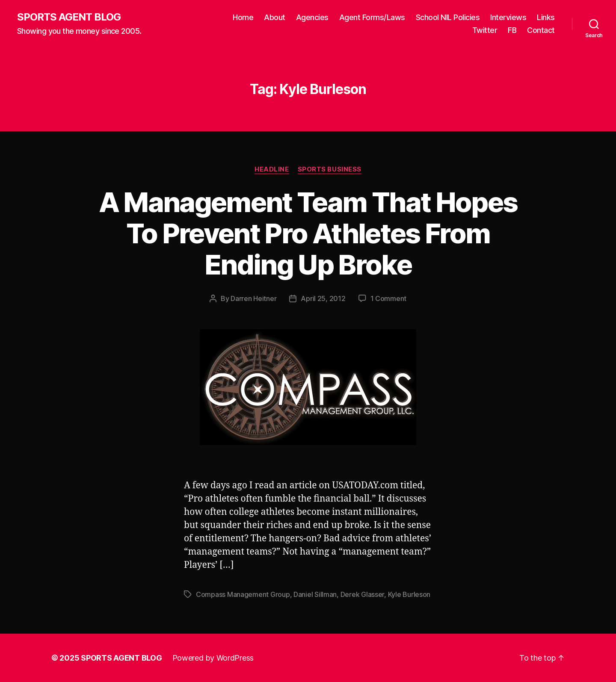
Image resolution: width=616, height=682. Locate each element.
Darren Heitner (253, 298)
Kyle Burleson (409, 594)
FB (512, 30)
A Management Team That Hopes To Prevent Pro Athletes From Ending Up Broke (308, 233)
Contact (541, 30)
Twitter (485, 30)
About (275, 17)
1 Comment (389, 298)
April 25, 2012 (323, 298)
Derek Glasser (363, 594)
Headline (272, 169)
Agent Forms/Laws (372, 17)
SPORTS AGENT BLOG (69, 17)
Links (546, 17)
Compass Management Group (243, 594)
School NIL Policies (448, 17)
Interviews (508, 17)
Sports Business (330, 169)
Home (243, 17)
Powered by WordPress (213, 658)
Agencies (312, 17)
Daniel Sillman (315, 594)
